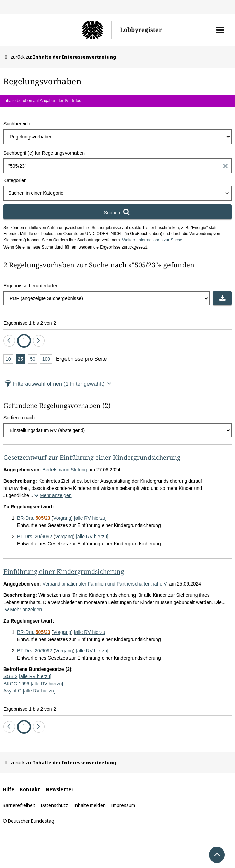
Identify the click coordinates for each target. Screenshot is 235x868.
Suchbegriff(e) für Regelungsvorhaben (44, 153)
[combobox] (118, 193)
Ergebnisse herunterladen (31, 286)
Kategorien (15, 180)
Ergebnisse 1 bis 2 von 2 (30, 323)
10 (9, 359)
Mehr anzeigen (52, 495)
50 (34, 359)
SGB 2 (10, 676)
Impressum (123, 805)
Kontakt (30, 789)
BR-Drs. (34, 518)
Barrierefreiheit (19, 805)
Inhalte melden (90, 805)
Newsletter (60, 789)
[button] (220, 30)
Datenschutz (54, 805)
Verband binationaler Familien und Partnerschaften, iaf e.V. (105, 584)
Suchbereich (17, 124)
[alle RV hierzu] (90, 518)
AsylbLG (13, 691)
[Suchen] (118, 212)
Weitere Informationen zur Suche (152, 240)
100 (47, 359)
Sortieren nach (19, 418)
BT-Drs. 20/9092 (35, 537)
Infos (77, 101)
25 (22, 359)
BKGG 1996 (16, 684)
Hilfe (9, 789)
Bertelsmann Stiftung (65, 470)
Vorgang (62, 518)
